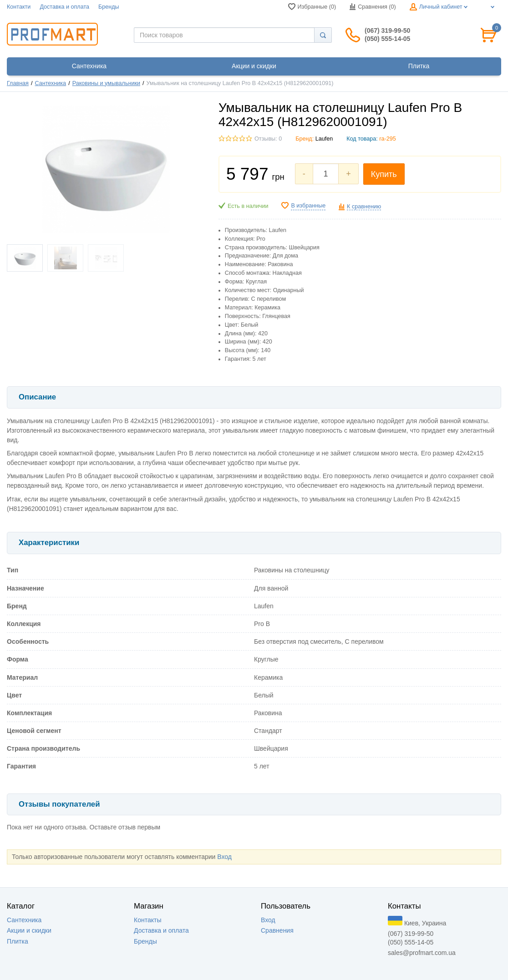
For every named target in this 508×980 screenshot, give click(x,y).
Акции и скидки (29, 930)
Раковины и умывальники (106, 83)
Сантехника (51, 83)
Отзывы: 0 (268, 139)
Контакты (147, 920)
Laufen (324, 139)
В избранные (308, 206)
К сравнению (364, 207)
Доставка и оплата (64, 7)
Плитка (18, 941)
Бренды (109, 7)
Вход (224, 857)
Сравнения (277, 930)
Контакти (19, 7)
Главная (18, 83)
